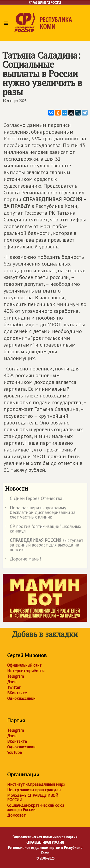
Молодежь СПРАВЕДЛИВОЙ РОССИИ (33, 798)
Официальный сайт (24, 665)
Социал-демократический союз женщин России (36, 807)
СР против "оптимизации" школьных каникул (43, 529)
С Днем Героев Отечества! (34, 499)
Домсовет (16, 815)
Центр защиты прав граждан (34, 790)
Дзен (12, 682)
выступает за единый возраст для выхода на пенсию (44, 545)
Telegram (15, 676)
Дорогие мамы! (23, 560)
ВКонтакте (17, 693)
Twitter (14, 687)
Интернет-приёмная (26, 671)
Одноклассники (21, 698)
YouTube (15, 752)
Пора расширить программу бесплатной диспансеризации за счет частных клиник (40, 513)
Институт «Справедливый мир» (36, 784)
